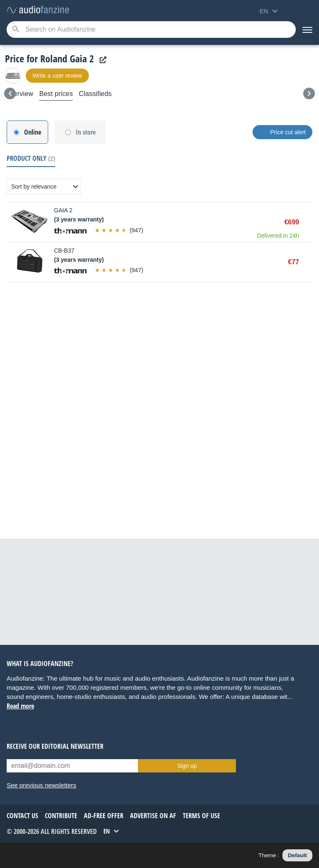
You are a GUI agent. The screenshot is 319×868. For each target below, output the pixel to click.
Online (33, 132)
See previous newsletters (42, 785)
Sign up (187, 766)
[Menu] (307, 30)
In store (86, 132)
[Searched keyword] (151, 30)
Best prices (56, 94)
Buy (308, 222)
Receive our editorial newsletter (55, 746)
